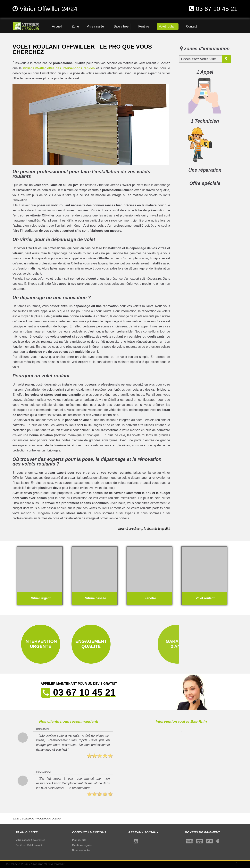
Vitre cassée (23, 840)
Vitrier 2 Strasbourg (24, 819)
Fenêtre (20, 845)
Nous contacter (81, 850)
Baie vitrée (39, 840)
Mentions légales (82, 845)
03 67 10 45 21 (217, 9)
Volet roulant (34, 845)
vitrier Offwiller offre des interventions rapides (59, 68)
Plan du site (79, 840)
